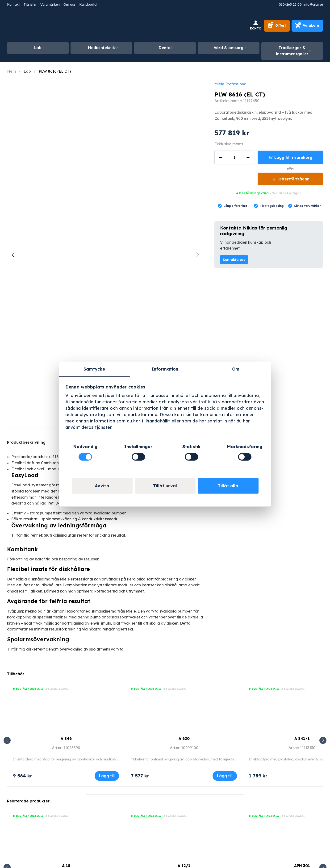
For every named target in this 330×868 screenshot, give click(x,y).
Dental (165, 48)
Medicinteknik (102, 48)
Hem (11, 71)
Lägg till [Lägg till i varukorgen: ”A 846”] (107, 776)
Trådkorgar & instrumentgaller (292, 51)
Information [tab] (165, 369)
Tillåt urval (165, 486)
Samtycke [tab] (94, 369)
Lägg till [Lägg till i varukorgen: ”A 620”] (225, 776)
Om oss (69, 4)
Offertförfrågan (293, 179)
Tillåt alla (228, 486)
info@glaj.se (313, 4)
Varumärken (50, 4)
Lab (38, 48)
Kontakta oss (234, 260)
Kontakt (13, 4)
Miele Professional (231, 84)
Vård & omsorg (229, 48)
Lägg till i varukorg (293, 157)
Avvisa (102, 486)
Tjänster (30, 4)
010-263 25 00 (290, 4)
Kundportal (88, 4)
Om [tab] (236, 369)
